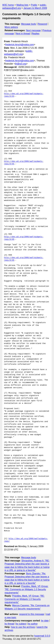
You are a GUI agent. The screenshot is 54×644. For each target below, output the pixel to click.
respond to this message (32, 614)
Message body (29, 24)
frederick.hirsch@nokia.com (20, 45)
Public (34, 5)
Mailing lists (22, 5)
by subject (21, 624)
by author (33, 624)
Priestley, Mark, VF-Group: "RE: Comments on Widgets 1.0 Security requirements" (26, 589)
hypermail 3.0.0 (42, 636)
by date (45, 621)
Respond (42, 24)
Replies (35, 34)
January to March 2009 (35, 8)
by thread (9, 624)
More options (11, 27)
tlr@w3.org (21, 64)
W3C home (8, 5)
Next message (33, 30)
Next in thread (23, 34)
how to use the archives (23, 627)
